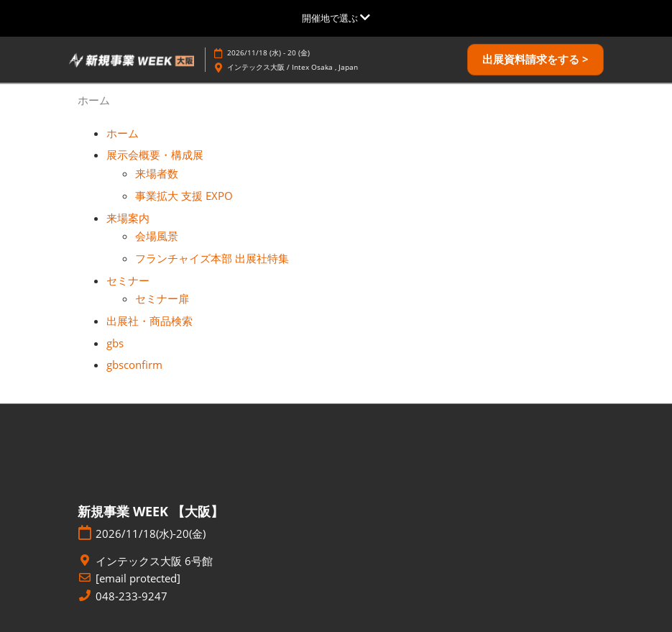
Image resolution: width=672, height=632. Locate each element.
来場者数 (157, 173)
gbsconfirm (134, 365)
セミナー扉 (162, 298)
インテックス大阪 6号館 (154, 561)
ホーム (123, 133)
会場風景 (157, 236)
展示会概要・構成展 (155, 155)
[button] (535, 60)
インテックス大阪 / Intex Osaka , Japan (293, 67)
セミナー (128, 280)
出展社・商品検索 (149, 321)
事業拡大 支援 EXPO (184, 196)
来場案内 (128, 218)
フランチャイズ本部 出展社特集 (212, 258)
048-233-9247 (132, 596)
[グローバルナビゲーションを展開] (336, 18)
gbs (115, 343)
